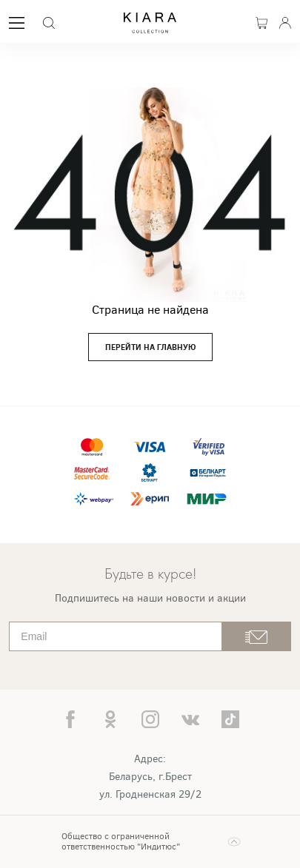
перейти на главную (150, 347)
